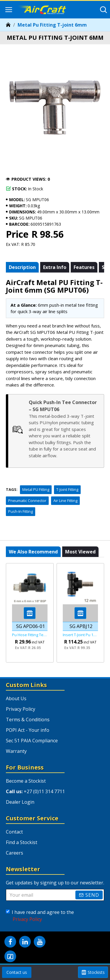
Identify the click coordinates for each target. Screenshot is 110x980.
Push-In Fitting (21, 511)
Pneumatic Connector (27, 501)
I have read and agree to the (40, 916)
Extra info (55, 267)
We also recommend (33, 552)
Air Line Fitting (65, 501)
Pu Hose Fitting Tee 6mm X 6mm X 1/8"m (30, 635)
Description (22, 267)
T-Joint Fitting (67, 489)
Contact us (17, 972)
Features (84, 267)
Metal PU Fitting (36, 489)
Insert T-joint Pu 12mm (81, 635)
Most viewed (80, 552)
